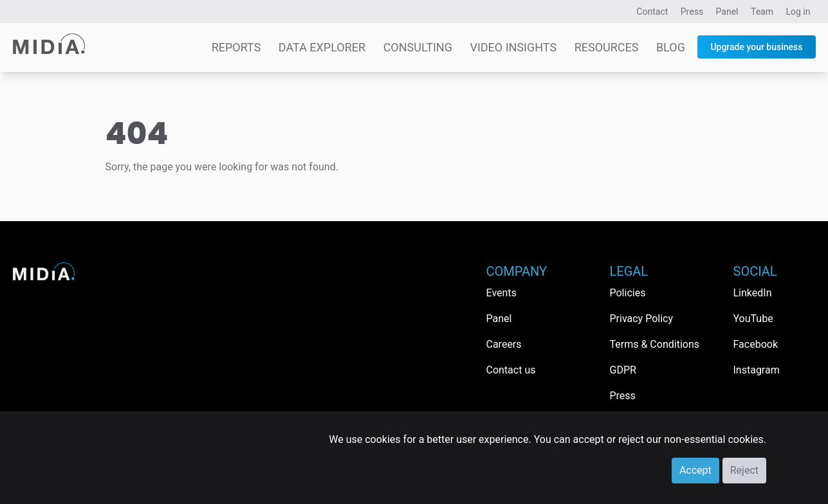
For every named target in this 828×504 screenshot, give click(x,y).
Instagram (757, 370)
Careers (504, 344)
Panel (727, 12)
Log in (798, 12)
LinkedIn (753, 293)
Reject (744, 470)
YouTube (753, 319)
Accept (695, 470)
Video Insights (513, 47)
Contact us (511, 370)
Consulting (418, 47)
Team (762, 12)
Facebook (756, 344)
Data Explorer (322, 47)
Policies (628, 293)
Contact (652, 12)
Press (692, 12)
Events (501, 293)
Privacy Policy (642, 319)
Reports (236, 47)
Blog (671, 47)
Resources (607, 47)
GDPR (623, 370)
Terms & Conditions (655, 344)
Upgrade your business (756, 47)
